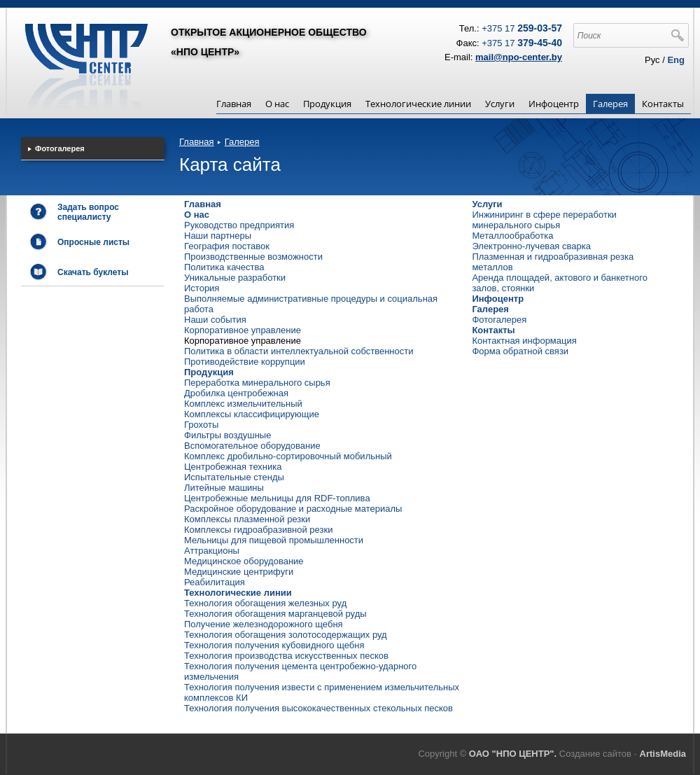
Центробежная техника (233, 467)
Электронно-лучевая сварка (531, 246)
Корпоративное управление (243, 330)
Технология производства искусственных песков (286, 656)
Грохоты (201, 425)
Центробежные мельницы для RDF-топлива (277, 498)
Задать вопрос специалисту (88, 212)
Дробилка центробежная (236, 393)
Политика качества (224, 267)
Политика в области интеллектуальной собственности (299, 351)
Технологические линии (418, 104)
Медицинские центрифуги (239, 572)
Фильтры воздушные (227, 435)
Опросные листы (93, 242)
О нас (277, 104)
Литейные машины (224, 488)
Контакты (663, 104)
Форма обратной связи (520, 351)
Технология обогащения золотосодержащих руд (286, 635)
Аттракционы (212, 551)
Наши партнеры (218, 236)
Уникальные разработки (235, 278)
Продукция (327, 104)
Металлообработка (512, 236)
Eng (676, 60)
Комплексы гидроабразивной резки (258, 530)
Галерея (610, 104)
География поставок (227, 246)
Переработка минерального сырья (257, 383)
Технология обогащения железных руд (265, 603)
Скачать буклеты (93, 272)
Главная (234, 104)
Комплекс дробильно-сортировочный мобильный (288, 456)
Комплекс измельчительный (243, 404)
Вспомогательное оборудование (252, 446)
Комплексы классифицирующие (252, 414)
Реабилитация (215, 582)
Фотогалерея (499, 320)
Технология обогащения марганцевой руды (275, 614)
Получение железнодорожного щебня (264, 624)
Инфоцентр (554, 104)
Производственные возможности (253, 257)
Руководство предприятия (239, 225)
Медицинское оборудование (244, 561)
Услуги (500, 104)
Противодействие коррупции (245, 362)
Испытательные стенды (234, 477)
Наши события (215, 320)
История (202, 288)
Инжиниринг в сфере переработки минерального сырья (544, 220)
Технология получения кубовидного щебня (274, 645)
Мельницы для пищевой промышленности (274, 540)
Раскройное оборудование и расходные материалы (293, 509)
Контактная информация (524, 341)
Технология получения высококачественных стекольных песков (318, 708)
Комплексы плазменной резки (247, 519)
